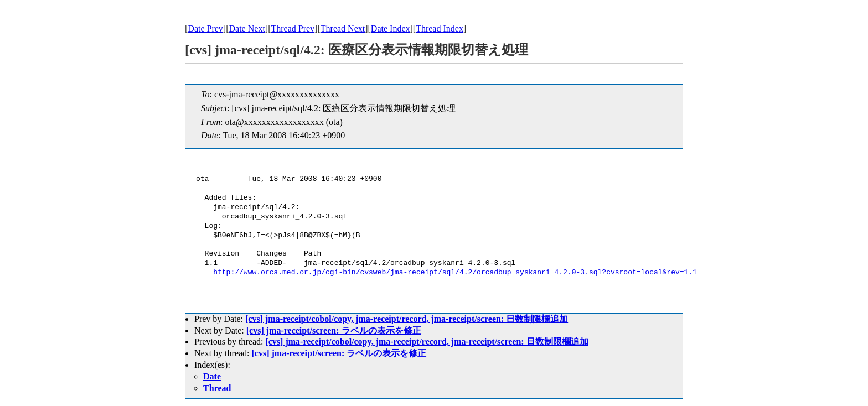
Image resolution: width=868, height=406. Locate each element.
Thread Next (343, 28)
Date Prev (205, 28)
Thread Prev (293, 28)
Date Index (391, 28)
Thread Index (440, 28)
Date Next (247, 28)
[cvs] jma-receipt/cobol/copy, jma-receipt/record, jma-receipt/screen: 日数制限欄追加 (407, 319)
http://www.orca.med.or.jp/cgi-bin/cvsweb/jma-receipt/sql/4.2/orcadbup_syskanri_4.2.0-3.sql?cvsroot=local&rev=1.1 (455, 273)
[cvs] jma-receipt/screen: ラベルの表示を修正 (334, 330)
